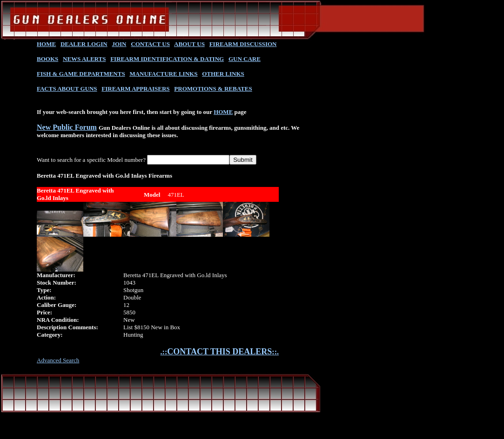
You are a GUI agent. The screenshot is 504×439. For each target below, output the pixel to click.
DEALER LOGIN (84, 44)
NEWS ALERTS (84, 59)
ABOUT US (189, 44)
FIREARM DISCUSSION (243, 44)
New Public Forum (67, 127)
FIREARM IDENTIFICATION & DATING (167, 59)
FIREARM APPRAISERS (135, 89)
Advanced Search (58, 360)
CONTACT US (150, 44)
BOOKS (47, 59)
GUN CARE (245, 59)
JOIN (119, 44)
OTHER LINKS (223, 74)
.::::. (220, 352)
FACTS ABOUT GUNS (67, 89)
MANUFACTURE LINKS (163, 74)
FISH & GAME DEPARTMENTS (81, 74)
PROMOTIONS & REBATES (213, 89)
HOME (46, 44)
